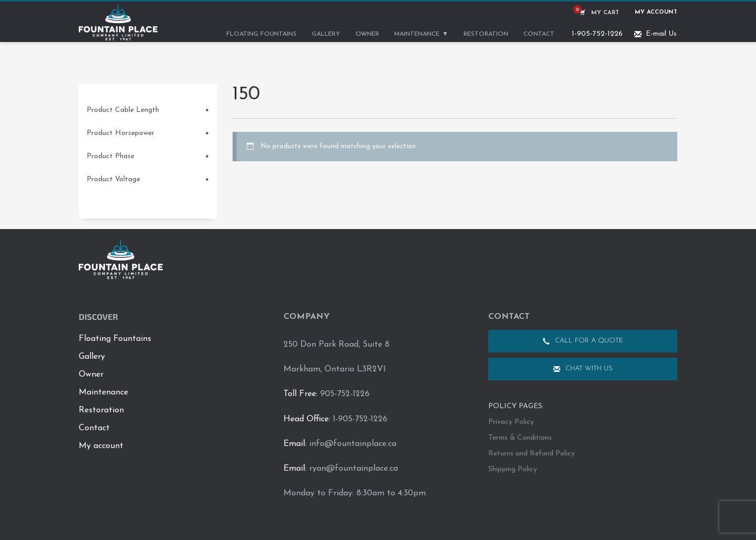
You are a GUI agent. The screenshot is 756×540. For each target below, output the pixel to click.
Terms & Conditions (520, 438)
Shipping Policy (513, 469)
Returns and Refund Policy (532, 454)
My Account (656, 12)
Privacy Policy (511, 422)
